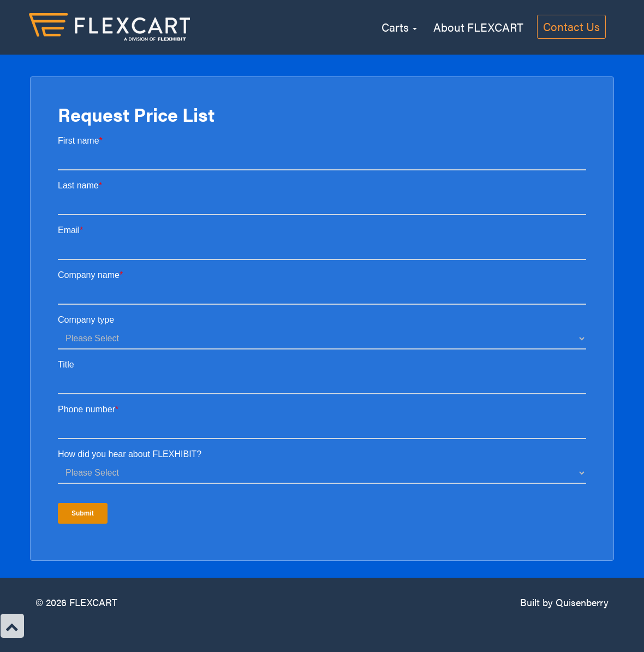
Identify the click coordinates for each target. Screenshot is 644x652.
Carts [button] (399, 25)
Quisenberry (582, 602)
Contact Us (571, 26)
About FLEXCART (478, 25)
